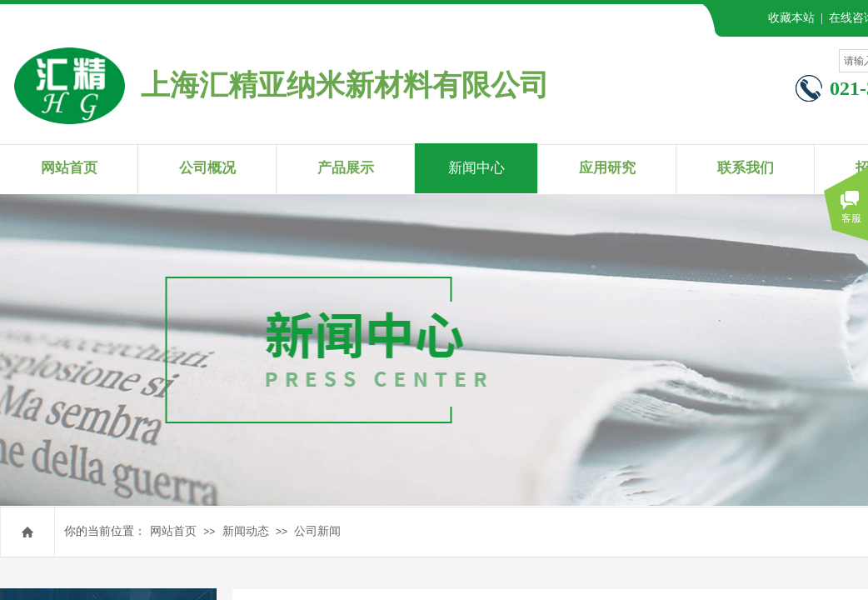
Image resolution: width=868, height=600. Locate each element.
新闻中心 (476, 168)
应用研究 (607, 168)
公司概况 (207, 168)
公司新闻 (317, 531)
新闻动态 (246, 531)
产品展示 (346, 168)
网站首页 (173, 531)
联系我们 (746, 168)
